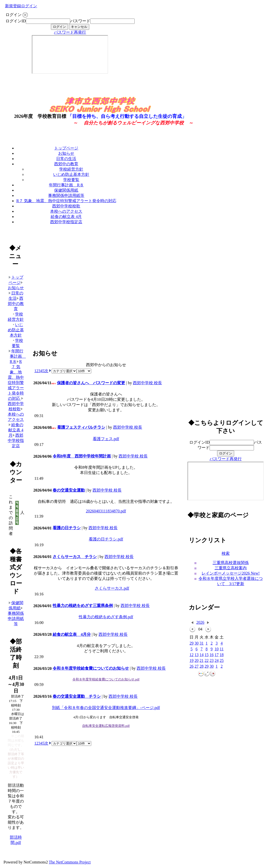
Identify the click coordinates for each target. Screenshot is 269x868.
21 (202, 661)
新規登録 (13, 6)
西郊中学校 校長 (147, 383)
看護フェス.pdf (106, 439)
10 (217, 649)
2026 (200, 622)
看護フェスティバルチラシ (81, 427)
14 (202, 655)
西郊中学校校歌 (66, 206)
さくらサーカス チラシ (75, 557)
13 (197, 655)
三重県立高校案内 (231, 568)
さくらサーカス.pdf (112, 588)
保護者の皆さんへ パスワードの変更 (91, 383)
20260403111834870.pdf (106, 511)
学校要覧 (71, 180)
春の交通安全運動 (69, 490)
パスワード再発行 (70, 32)
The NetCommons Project (70, 862)
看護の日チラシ (67, 528)
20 (197, 661)
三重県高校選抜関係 (231, 563)
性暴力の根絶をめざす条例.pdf (106, 617)
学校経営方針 (71, 169)
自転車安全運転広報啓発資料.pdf (106, 726)
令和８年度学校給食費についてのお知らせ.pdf (106, 679)
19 (192, 661)
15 (207, 655)
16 (212, 655)
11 (221, 649)
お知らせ (66, 153)
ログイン (29, 6)
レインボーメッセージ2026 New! (231, 573)
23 (212, 661)
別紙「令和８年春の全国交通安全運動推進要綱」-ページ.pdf (106, 708)
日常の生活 (66, 159)
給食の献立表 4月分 (72, 634)
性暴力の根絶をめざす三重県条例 (83, 606)
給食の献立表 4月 (66, 217)
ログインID (16, 21)
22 (207, 661)
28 (202, 666)
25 (222, 661)
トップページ (66, 148)
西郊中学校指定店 (66, 222)
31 (202, 643)
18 (222, 655)
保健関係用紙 (66, 190)
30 (197, 643)
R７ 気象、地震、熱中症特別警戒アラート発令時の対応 (66, 201)
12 (192, 655)
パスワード (80, 21)
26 (192, 666)
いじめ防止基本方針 (71, 174)
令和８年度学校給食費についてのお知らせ (91, 668)
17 (217, 655)
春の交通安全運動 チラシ (77, 696)
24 (217, 661)
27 (197, 666)
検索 (226, 553)
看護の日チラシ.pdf (106, 539)
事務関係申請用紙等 (66, 195)
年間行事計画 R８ (66, 185)
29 (192, 643)
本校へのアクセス (66, 211)
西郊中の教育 (66, 164)
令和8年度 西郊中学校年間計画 (82, 456)
